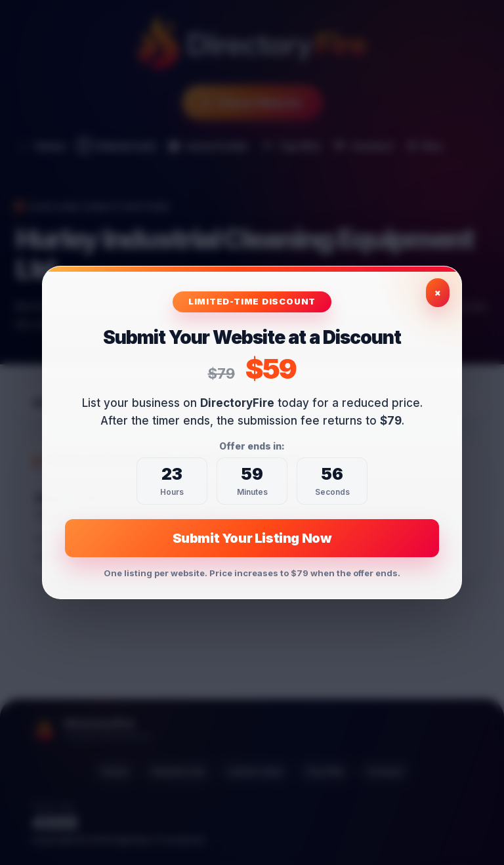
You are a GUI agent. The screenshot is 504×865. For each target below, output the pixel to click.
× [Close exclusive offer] (438, 292)
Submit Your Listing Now (252, 538)
